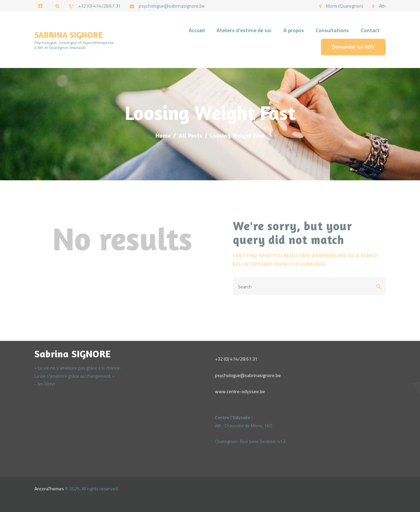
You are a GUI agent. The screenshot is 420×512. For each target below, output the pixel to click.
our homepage (307, 264)
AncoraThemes (49, 489)
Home (163, 135)
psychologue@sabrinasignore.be (248, 375)
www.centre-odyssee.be (240, 391)
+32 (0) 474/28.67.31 (236, 359)
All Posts (190, 135)
